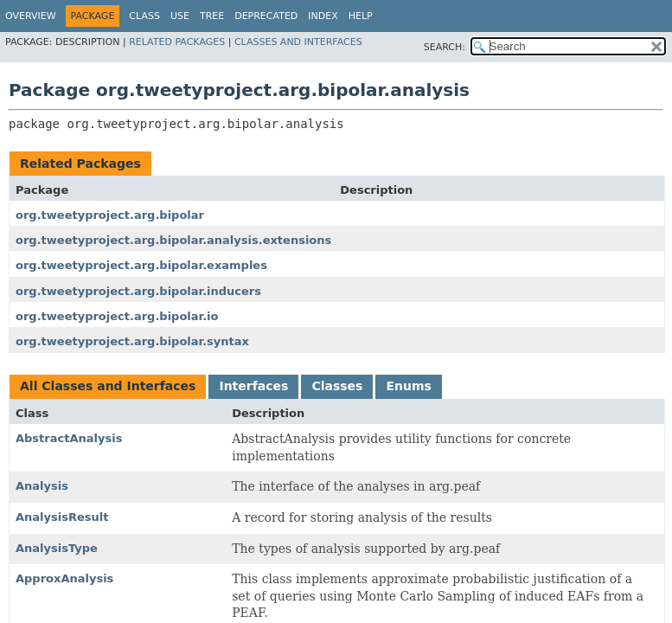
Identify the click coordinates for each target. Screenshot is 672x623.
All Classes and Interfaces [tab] (108, 386)
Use (180, 16)
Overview (31, 16)
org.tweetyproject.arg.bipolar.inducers (138, 291)
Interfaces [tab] (253, 386)
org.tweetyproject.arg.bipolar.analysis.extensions (173, 240)
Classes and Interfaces (298, 42)
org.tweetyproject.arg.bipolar (110, 215)
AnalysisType (57, 548)
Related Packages (177, 42)
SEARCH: (445, 47)
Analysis (42, 486)
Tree (212, 16)
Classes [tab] (337, 386)
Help (361, 16)
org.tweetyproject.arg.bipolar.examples (141, 265)
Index (323, 16)
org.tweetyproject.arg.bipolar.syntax (132, 341)
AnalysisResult (62, 517)
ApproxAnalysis (64, 578)
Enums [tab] (408, 386)
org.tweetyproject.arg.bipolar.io (117, 316)
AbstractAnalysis (69, 438)
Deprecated (266, 16)
